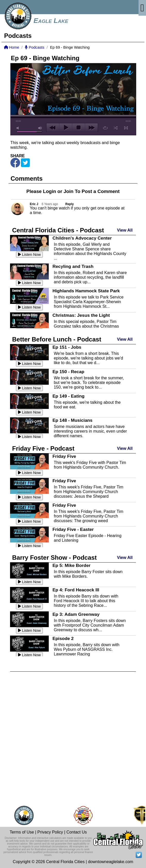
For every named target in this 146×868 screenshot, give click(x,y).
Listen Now (29, 255)
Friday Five (64, 456)
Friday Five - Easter (73, 529)
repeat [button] (105, 128)
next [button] (91, 128)
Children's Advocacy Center (82, 238)
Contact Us (76, 832)
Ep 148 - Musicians (72, 420)
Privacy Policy (50, 832)
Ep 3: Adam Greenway (76, 614)
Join (68, 191)
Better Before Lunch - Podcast (57, 339)
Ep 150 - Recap (68, 372)
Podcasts (34, 47)
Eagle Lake (51, 21)
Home (11, 47)
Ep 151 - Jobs (67, 347)
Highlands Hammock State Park (86, 291)
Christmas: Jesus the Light (81, 315)
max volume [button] (40, 128)
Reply (70, 204)
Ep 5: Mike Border (71, 565)
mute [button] (19, 128)
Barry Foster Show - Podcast (54, 558)
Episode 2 (63, 638)
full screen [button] (126, 128)
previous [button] (53, 128)
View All (125, 230)
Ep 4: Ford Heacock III (76, 590)
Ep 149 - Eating (68, 396)
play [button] (66, 128)
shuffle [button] (116, 128)
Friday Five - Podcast (43, 448)
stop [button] (79, 128)
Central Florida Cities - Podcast (58, 230)
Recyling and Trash (73, 266)
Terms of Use (22, 832)
